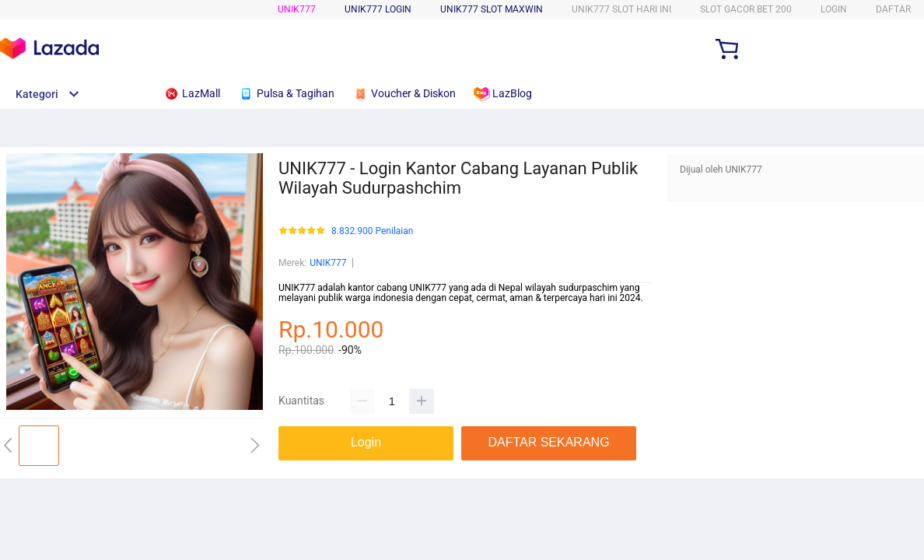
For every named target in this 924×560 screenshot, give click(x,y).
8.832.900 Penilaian (372, 231)
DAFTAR (893, 9)
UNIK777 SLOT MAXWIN (492, 9)
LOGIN (834, 9)
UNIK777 (297, 9)
